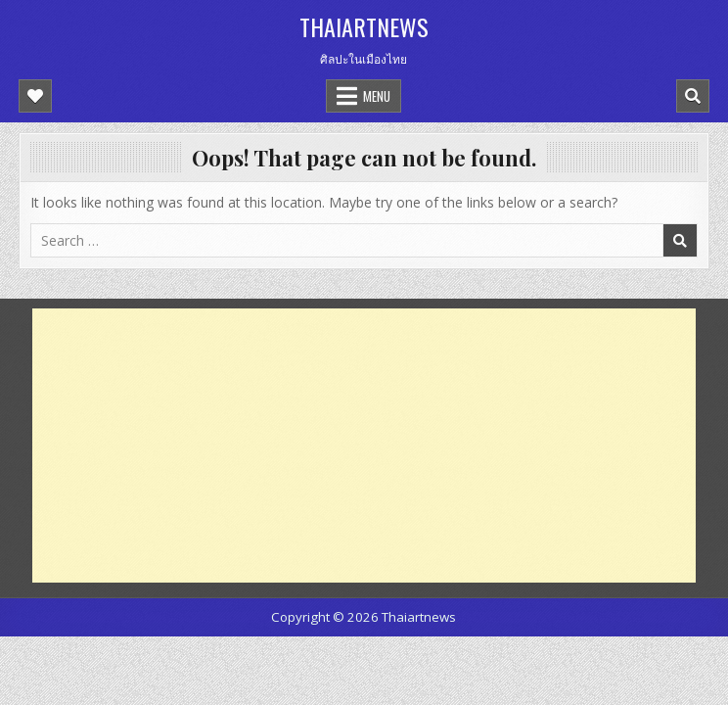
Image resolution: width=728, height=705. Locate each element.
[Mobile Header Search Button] (693, 96)
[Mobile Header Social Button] (35, 96)
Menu (377, 96)
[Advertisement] (364, 446)
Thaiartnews (364, 26)
